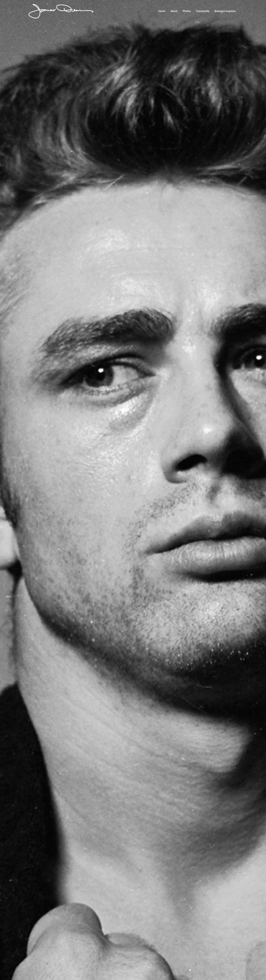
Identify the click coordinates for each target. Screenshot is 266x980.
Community (203, 11)
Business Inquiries (225, 11)
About (174, 11)
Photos (187, 11)
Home (162, 11)
